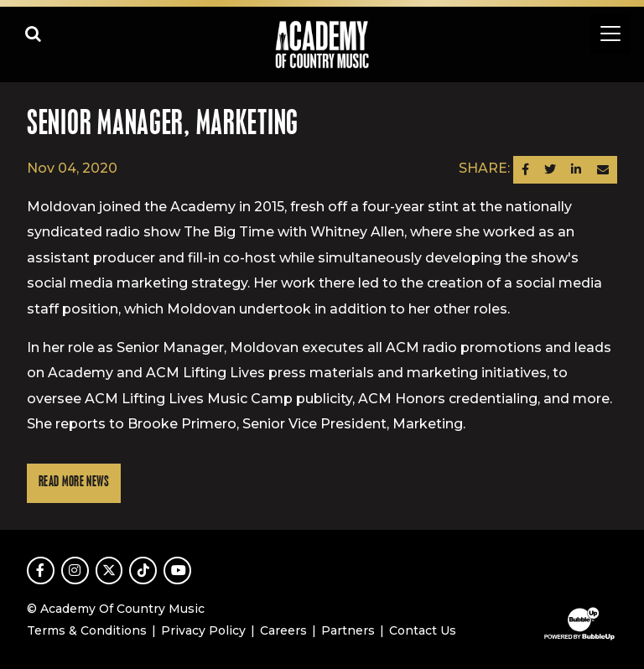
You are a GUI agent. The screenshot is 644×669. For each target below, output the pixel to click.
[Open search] (34, 34)
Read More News (74, 482)
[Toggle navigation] (610, 34)
